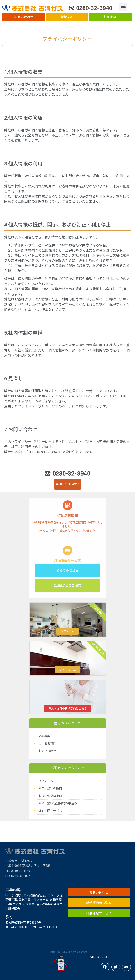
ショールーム (68, 670)
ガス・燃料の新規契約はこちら (68, 708)
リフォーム (67, 631)
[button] (24, 17)
